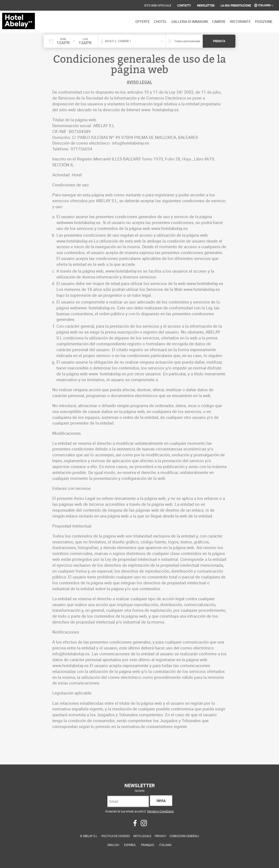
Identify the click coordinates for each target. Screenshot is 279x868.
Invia (161, 801)
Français (148, 845)
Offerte (143, 22)
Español (130, 845)
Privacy (160, 836)
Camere (219, 22)
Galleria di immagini (190, 22)
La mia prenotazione (236, 5)
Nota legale (142, 836)
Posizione (264, 22)
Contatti (184, 5)
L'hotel (161, 22)
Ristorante (240, 22)
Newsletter (206, 5)
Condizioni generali (184, 836)
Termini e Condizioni (160, 811)
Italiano (264, 5)
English (113, 845)
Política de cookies (116, 836)
